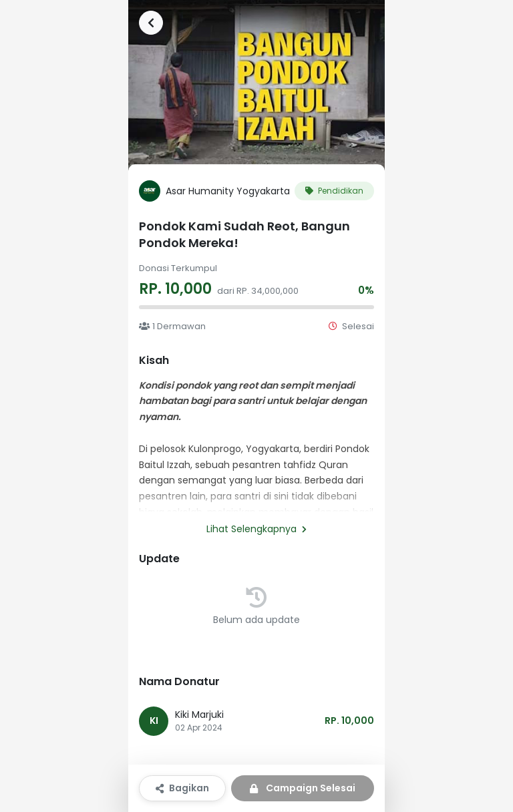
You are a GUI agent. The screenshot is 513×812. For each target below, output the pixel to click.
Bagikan (182, 788)
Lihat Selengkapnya (256, 529)
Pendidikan (334, 191)
